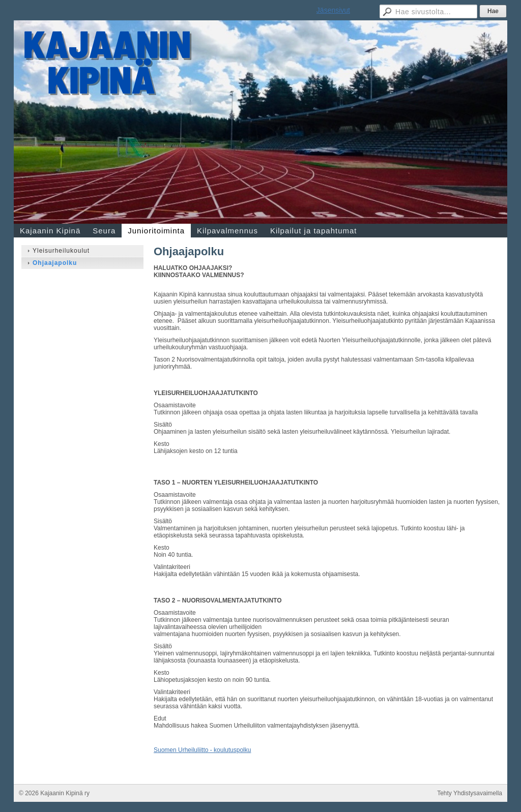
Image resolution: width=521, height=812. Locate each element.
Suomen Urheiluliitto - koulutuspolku (202, 750)
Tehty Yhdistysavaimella (470, 793)
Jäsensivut (333, 10)
